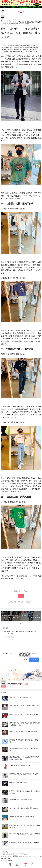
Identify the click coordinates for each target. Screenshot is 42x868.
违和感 (27, 24)
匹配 (28, 22)
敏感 (6, 24)
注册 (7, 628)
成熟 (4, 24)
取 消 (25, 659)
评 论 (34, 660)
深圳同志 (16, 856)
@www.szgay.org (7, 20)
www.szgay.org (14, 684)
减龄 (25, 22)
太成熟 (31, 22)
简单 (16, 24)
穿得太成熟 (11, 24)
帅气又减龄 (37, 22)
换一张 (34, 654)
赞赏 (21, 596)
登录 (4, 628)
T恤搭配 (22, 22)
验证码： (5, 654)
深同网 (10, 860)
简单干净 (20, 24)
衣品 (24, 24)
